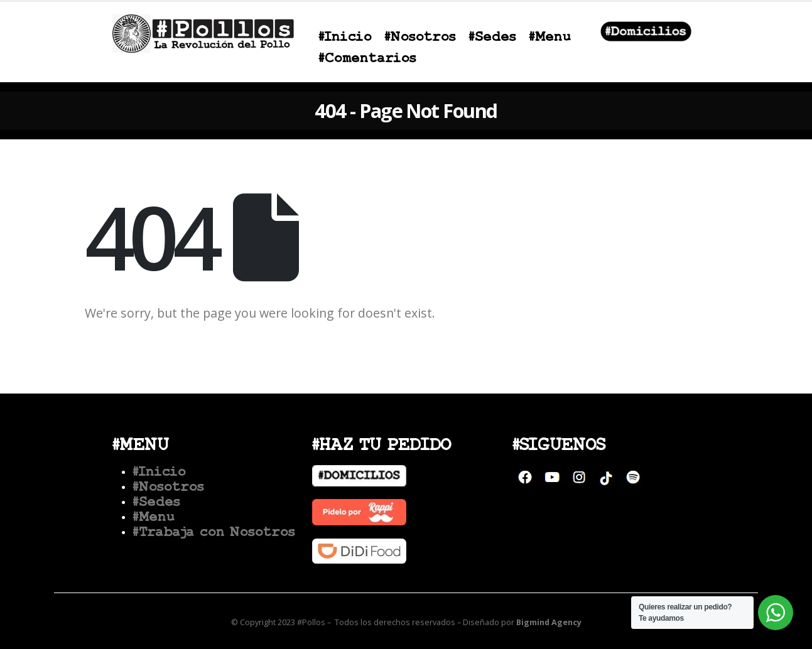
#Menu (550, 37)
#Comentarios (367, 59)
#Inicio (345, 37)
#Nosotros (420, 37)
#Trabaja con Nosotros (214, 533)
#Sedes (492, 37)
